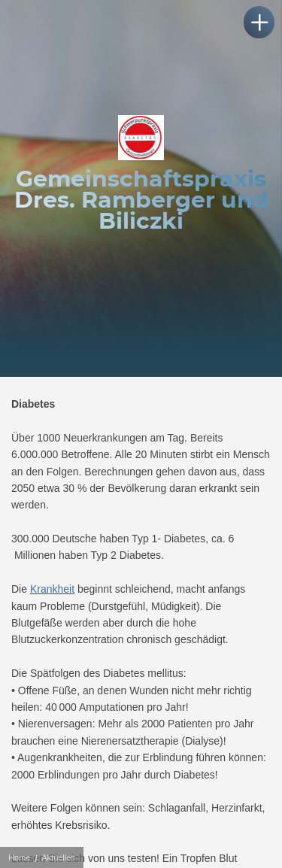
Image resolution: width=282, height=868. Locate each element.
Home (19, 857)
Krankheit (52, 589)
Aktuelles (58, 857)
